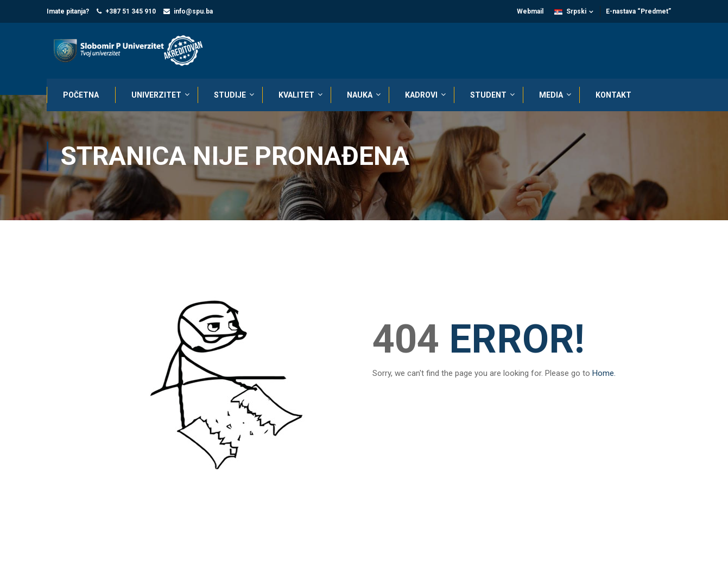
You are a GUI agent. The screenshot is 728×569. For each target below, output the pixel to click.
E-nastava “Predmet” (638, 11)
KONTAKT (613, 95)
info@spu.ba (193, 11)
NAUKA (360, 95)
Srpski (570, 11)
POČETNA (81, 95)
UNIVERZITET (156, 95)
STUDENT (488, 95)
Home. (604, 375)
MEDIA (551, 95)
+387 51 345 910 (131, 11)
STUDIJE (230, 95)
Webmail (530, 11)
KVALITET (296, 95)
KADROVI (421, 95)
